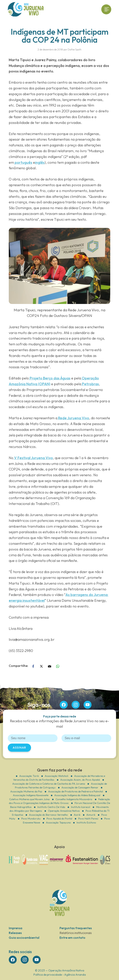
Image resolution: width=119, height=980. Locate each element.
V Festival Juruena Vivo (33, 458)
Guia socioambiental (24, 938)
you (88, 705)
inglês (40, 162)
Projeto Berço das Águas (50, 378)
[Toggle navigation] (106, 9)
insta (76, 705)
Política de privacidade (48, 975)
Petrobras (90, 384)
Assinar (19, 747)
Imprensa (16, 928)
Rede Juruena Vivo (73, 418)
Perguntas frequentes (76, 928)
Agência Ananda (75, 975)
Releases (15, 933)
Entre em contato (72, 938)
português (23, 162)
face (64, 705)
